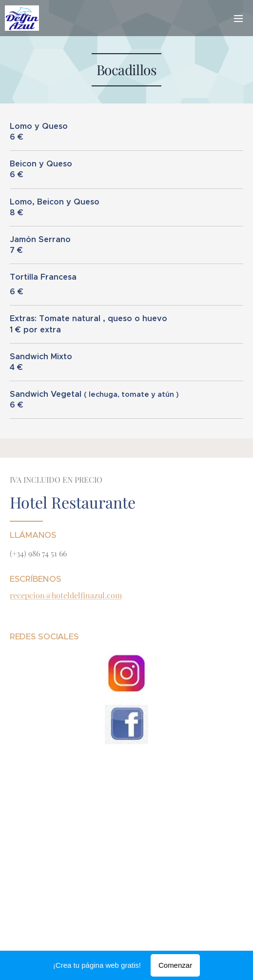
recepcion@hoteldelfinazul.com (66, 595)
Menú (238, 19)
